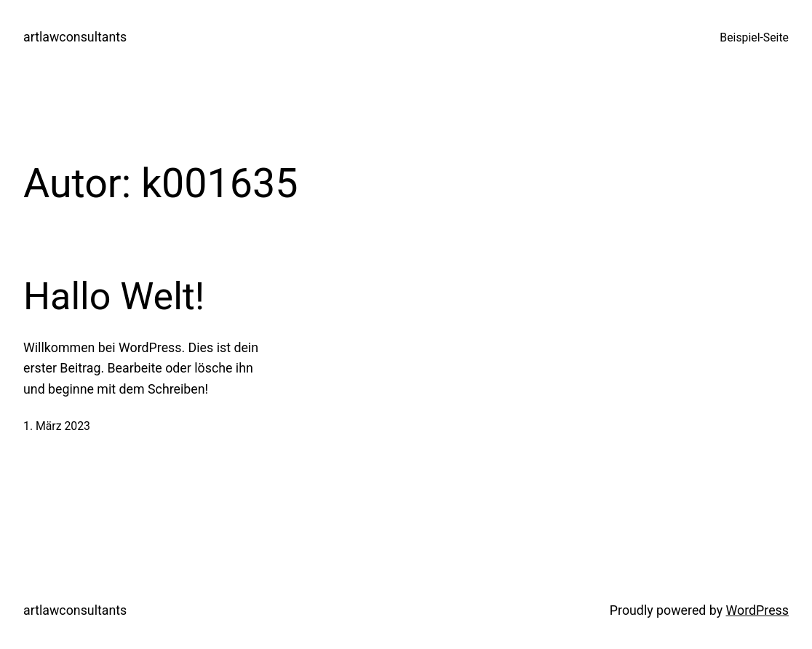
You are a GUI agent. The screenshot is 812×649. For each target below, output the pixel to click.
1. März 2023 (57, 426)
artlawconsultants (75, 37)
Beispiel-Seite (754, 37)
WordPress (757, 610)
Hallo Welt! (114, 296)
